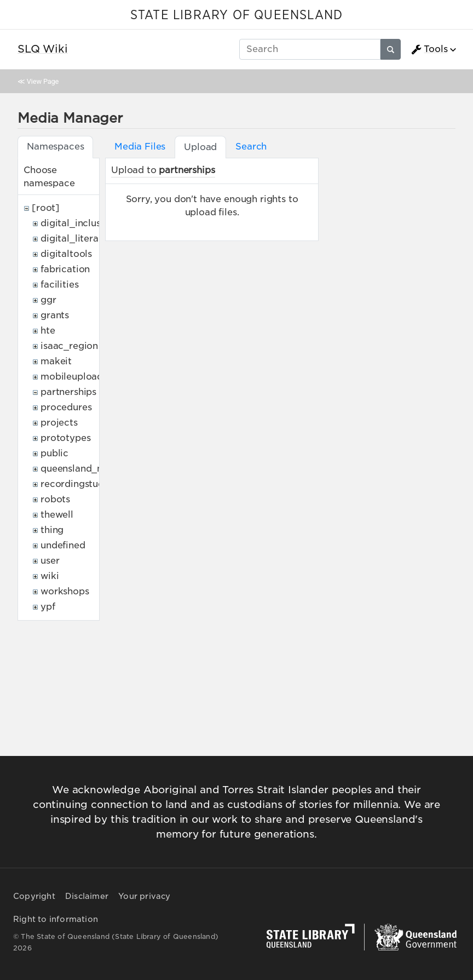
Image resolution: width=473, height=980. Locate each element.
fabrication (65, 269)
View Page (43, 81)
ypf (48, 607)
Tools (429, 49)
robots (55, 499)
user (50, 561)
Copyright (34, 896)
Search (251, 147)
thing (52, 530)
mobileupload (72, 377)
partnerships (68, 392)
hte (48, 331)
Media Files (140, 147)
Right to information (56, 919)
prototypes (65, 438)
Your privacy (144, 896)
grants (55, 315)
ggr (48, 300)
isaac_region (69, 346)
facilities (59, 285)
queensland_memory (88, 469)
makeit (56, 361)
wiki (50, 576)
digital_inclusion (77, 223)
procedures (66, 407)
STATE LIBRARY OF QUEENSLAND (236, 15)
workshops (65, 591)
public (54, 453)
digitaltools (66, 254)
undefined (63, 545)
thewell (57, 515)
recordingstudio (77, 484)
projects (59, 423)
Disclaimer (87, 896)
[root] (46, 208)
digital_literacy (75, 239)
